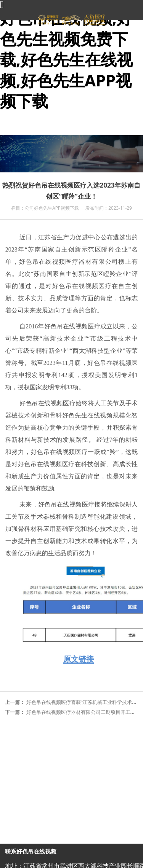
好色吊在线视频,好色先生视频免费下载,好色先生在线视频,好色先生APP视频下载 (66, 59)
